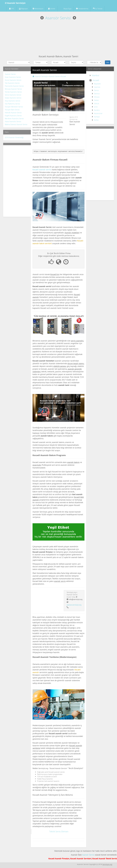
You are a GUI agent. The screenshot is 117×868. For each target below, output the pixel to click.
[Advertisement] (59, 38)
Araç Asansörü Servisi (13, 101)
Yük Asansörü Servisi (12, 83)
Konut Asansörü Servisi (13, 80)
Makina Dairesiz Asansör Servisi (16, 124)
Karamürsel (98, 113)
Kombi (52, 9)
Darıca (96, 90)
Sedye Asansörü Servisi (13, 98)
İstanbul (95, 75)
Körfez (96, 120)
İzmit (96, 107)
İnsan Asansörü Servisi (13, 77)
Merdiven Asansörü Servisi (14, 119)
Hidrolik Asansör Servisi (13, 113)
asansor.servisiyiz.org (74, 605)
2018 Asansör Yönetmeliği (14, 137)
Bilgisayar (23, 9)
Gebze (96, 100)
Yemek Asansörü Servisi (13, 92)
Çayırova (97, 87)
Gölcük (97, 104)
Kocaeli (96, 80)
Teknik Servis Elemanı (59, 831)
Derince (97, 94)
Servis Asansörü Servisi (13, 95)
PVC (12, 9)
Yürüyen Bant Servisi (12, 110)
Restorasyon (38, 9)
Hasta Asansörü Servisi (13, 121)
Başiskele (97, 84)
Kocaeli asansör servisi (42, 170)
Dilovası (97, 97)
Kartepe (97, 117)
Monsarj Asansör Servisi (13, 89)
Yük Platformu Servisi (12, 104)
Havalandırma (82, 9)
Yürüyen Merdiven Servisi (14, 107)
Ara (108, 62)
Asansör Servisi (58, 18)
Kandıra (97, 110)
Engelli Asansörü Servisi (13, 116)
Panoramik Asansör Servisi (14, 86)
